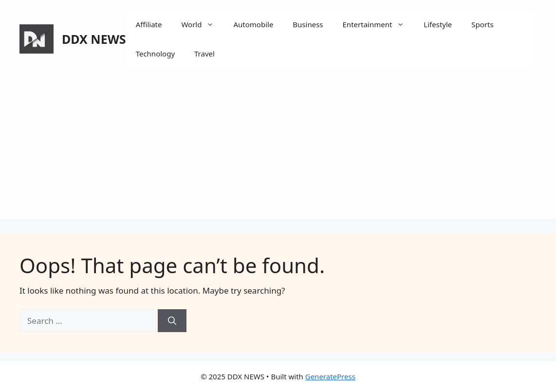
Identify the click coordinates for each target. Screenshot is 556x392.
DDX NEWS (94, 39)
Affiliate (149, 24)
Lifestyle (438, 24)
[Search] (172, 321)
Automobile (253, 24)
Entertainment (379, 24)
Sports (482, 24)
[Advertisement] (278, 151)
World (202, 24)
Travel (204, 54)
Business (308, 24)
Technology (155, 54)
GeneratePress (330, 376)
